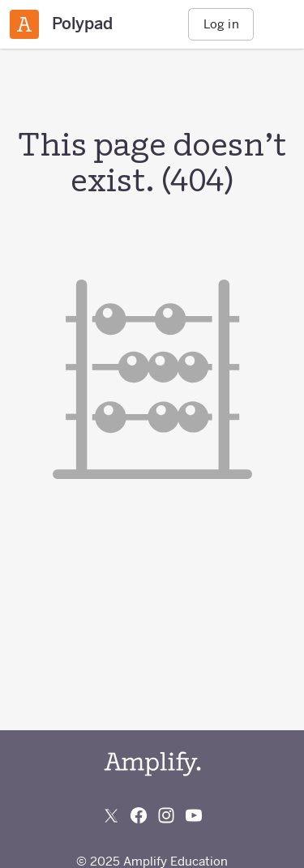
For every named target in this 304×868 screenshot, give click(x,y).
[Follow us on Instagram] (166, 815)
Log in (221, 24)
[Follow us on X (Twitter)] (111, 815)
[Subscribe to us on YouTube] (194, 815)
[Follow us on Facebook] (139, 815)
